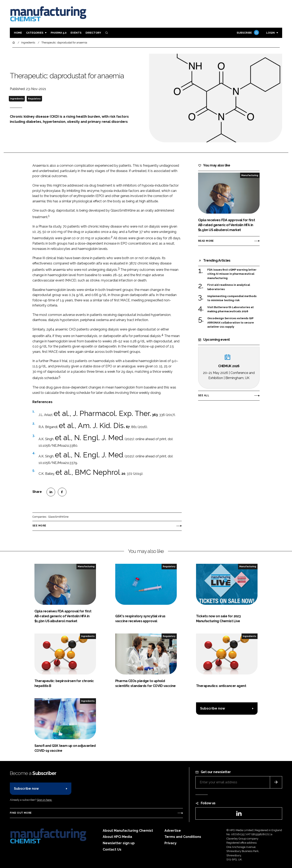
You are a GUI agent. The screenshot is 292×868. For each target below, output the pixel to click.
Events (76, 33)
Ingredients (17, 99)
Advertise (173, 831)
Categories (35, 33)
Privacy (171, 843)
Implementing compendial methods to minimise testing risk (232, 298)
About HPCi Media (117, 837)
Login (270, 33)
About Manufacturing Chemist (128, 831)
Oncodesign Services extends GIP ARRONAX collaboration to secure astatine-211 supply (231, 323)
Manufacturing (250, 175)
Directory (93, 33)
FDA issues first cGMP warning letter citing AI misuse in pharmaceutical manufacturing (232, 274)
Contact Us (112, 849)
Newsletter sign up (119, 843)
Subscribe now (213, 708)
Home (18, 33)
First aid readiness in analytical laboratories (229, 287)
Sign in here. (44, 800)
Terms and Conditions (183, 837)
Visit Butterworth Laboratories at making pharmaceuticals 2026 (230, 309)
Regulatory (34, 99)
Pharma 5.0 (59, 33)
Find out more (21, 813)
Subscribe (247, 33)
